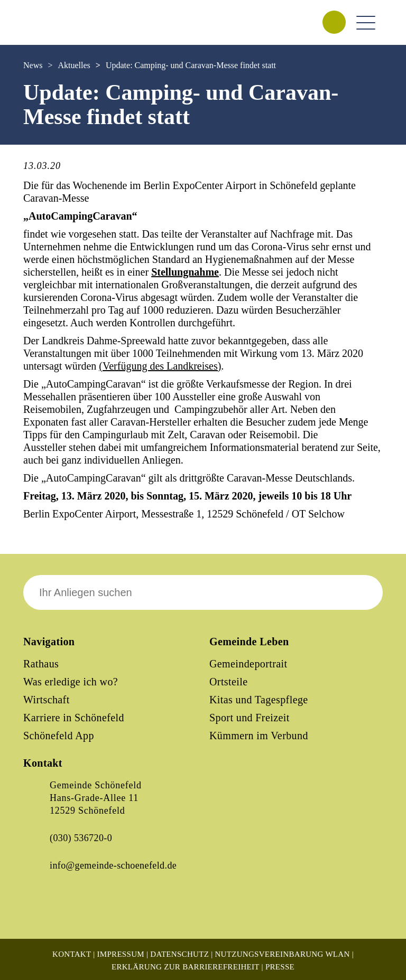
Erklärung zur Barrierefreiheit (186, 967)
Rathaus (41, 664)
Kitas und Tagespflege (259, 700)
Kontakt (72, 954)
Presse (280, 967)
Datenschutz (179, 954)
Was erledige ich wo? (71, 682)
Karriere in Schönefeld (74, 718)
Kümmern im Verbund (259, 736)
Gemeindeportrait (248, 664)
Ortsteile (228, 682)
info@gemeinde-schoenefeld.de (113, 865)
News (33, 65)
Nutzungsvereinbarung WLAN (282, 954)
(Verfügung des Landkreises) (160, 366)
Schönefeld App (59, 736)
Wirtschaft (47, 700)
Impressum (121, 954)
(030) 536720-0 (81, 838)
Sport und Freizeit (250, 718)
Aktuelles (74, 65)
